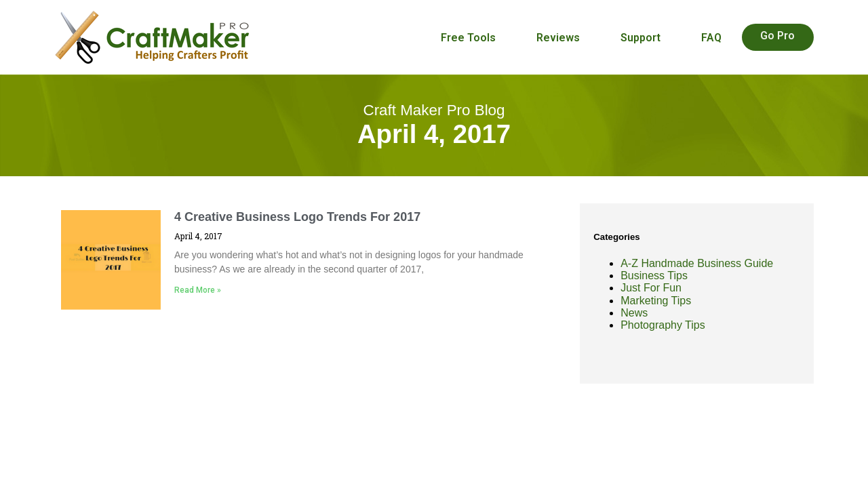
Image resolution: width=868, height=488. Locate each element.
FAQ (711, 38)
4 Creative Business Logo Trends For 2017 (297, 217)
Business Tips (654, 276)
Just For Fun (651, 288)
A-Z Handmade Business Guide (697, 263)
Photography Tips (663, 325)
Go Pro (777, 36)
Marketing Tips (656, 301)
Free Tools (468, 38)
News (634, 313)
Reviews (558, 38)
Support (640, 38)
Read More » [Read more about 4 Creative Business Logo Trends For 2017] (198, 290)
